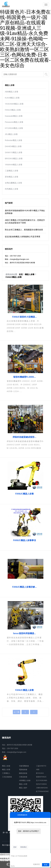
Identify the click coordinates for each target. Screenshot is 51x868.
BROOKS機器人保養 (14, 159)
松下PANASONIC (42, 791)
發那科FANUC (41, 777)
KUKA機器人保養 (12, 98)
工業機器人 (6, 773)
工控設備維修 (7, 777)
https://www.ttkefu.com (38, 822)
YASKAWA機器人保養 (14, 104)
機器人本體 (23, 784)
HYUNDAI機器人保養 (14, 128)
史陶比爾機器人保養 (13, 183)
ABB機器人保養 (12, 92)
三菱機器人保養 (12, 171)
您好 (15, 847)
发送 (46, 865)
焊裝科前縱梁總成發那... (24, 437)
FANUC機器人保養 (13, 110)
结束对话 (36, 864)
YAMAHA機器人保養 (14, 165)
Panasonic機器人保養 (14, 122)
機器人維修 (6, 766)
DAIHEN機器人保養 (13, 146)
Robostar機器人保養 (14, 140)
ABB (38, 770)
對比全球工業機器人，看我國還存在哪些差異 (24, 230)
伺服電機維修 (24, 766)
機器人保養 (30, 274)
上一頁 (16, 712)
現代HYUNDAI (41, 784)
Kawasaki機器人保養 (14, 116)
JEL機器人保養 (11, 134)
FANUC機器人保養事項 (24, 540)
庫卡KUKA (40, 773)
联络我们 (24, 847)
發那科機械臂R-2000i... (24, 377)
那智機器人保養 (12, 177)
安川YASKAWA (42, 780)
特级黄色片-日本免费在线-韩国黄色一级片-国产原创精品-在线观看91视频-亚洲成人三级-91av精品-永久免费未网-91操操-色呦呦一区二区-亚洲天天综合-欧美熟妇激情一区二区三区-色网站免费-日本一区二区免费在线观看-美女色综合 (25, 39)
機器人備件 (23, 788)
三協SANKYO (41, 766)
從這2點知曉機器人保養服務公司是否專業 (23, 237)
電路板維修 (23, 770)
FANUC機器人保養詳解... (24, 587)
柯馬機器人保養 (12, 189)
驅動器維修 (23, 773)
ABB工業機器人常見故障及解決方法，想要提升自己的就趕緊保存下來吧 (25, 221)
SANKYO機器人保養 (14, 152)
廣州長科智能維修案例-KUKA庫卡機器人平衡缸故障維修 (25, 212)
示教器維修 (23, 777)
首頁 (21, 274)
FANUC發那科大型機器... (24, 317)
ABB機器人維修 (25, 780)
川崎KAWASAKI (42, 788)
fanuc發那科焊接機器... (24, 633)
